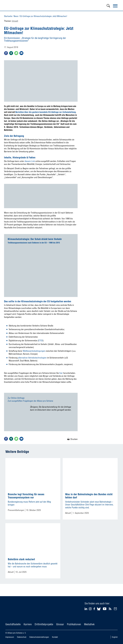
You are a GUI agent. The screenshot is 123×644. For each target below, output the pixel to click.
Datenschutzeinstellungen (39, 637)
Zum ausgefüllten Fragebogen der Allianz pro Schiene (30, 401)
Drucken (74, 439)
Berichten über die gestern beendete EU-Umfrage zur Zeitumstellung (46, 112)
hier (61, 373)
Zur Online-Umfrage (16, 398)
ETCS (41, 340)
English (115, 637)
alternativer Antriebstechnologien (32, 358)
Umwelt (15, 21)
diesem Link (30, 161)
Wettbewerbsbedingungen (34, 351)
